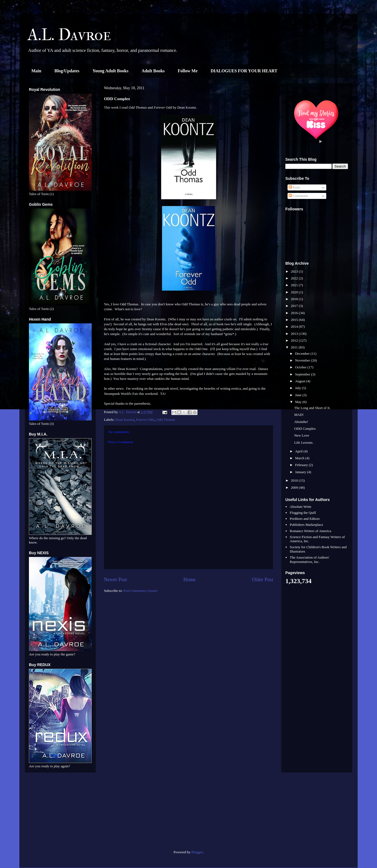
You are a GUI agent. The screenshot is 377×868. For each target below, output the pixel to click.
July (299, 388)
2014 (295, 326)
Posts (294, 187)
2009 (295, 487)
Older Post (263, 580)
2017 (295, 306)
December (303, 354)
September (303, 374)
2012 (295, 340)
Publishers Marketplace (306, 525)
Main (36, 71)
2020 (295, 292)
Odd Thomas (166, 420)
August (301, 381)
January (301, 472)
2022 (295, 278)
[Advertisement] (60, 813)
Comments (298, 196)
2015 (295, 320)
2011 (295, 347)
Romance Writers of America (310, 531)
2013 (295, 334)
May (299, 402)
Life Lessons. (304, 442)
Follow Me (188, 71)
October (301, 367)
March (300, 458)
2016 (295, 313)
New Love (302, 435)
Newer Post (115, 580)
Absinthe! (301, 422)
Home (189, 580)
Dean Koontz (125, 420)
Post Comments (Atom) (140, 591)
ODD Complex (305, 429)
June (299, 395)
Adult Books (153, 71)
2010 (295, 480)
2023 (295, 271)
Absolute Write (300, 507)
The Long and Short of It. (312, 408)
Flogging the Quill (303, 513)
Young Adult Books (110, 71)
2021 (295, 285)
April (299, 451)
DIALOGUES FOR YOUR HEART (244, 71)
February (302, 465)
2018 (295, 299)
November (303, 360)
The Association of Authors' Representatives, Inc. (309, 560)
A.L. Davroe (69, 35)
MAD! (299, 415)
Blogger (197, 852)
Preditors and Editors (305, 519)
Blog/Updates (67, 71)
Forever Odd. (145, 420)
